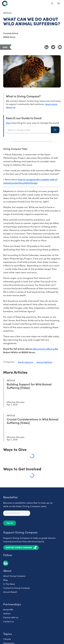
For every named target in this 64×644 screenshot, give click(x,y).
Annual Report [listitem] (10, 592)
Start (9, 123)
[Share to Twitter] (53, 47)
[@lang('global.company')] (5, 3)
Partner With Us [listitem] (11, 617)
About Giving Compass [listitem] (14, 576)
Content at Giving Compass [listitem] (17, 588)
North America (26, 362)
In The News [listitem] (9, 584)
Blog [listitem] (5, 580)
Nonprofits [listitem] (8, 609)
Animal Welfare (44, 362)
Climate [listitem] (7, 639)
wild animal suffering (43, 349)
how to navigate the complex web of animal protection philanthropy (30, 181)
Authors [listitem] (7, 613)
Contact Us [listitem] (9, 621)
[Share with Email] (60, 47)
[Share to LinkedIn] (46, 47)
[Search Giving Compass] (52, 4)
